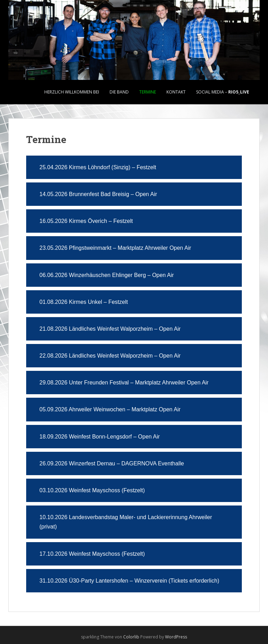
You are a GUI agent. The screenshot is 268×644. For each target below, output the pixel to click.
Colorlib (131, 637)
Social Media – (223, 92)
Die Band (119, 92)
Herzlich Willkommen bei (72, 92)
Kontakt (176, 92)
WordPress (176, 637)
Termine (148, 92)
